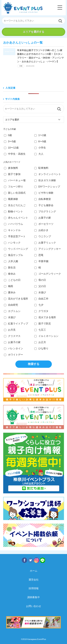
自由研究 (11, 305)
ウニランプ (43, 236)
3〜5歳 (10, 141)
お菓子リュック (45, 243)
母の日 (40, 280)
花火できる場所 (45, 317)
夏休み (10, 292)
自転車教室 (43, 199)
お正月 (40, 342)
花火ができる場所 (16, 299)
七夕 (39, 305)
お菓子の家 (43, 218)
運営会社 (34, 580)
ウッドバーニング (16, 249)
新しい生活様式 (15, 193)
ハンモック (12, 243)
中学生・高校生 (15, 154)
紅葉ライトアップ (16, 324)
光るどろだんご (15, 205)
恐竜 (39, 255)
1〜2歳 (40, 135)
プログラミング (45, 211)
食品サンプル (13, 255)
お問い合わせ (34, 606)
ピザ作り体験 (44, 193)
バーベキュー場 (15, 180)
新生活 (10, 267)
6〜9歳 (40, 141)
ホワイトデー (13, 355)
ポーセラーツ (44, 224)
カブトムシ (12, 311)
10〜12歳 (11, 148)
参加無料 (11, 168)
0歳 (8, 135)
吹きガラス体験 (45, 180)
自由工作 (41, 299)
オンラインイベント (48, 174)
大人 (39, 154)
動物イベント (13, 211)
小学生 (40, 148)
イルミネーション (46, 336)
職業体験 (11, 199)
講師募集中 (34, 597)
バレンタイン (13, 348)
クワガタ (41, 311)
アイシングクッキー (48, 249)
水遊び (40, 292)
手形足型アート (15, 236)
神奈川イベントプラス (23, 8)
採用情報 (34, 588)
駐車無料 (41, 168)
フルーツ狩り (13, 187)
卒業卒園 (41, 261)
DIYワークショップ (47, 187)
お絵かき (41, 230)
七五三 (40, 330)
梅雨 (8, 286)
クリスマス (12, 336)
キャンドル (12, 230)
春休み (10, 274)
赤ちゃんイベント (16, 218)
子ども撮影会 (44, 205)
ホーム (34, 571)
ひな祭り (41, 348)
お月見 (10, 330)
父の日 (40, 286)
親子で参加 (12, 174)
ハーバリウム (13, 224)
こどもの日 (12, 280)
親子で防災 (43, 324)
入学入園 (11, 261)
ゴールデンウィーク (48, 274)
